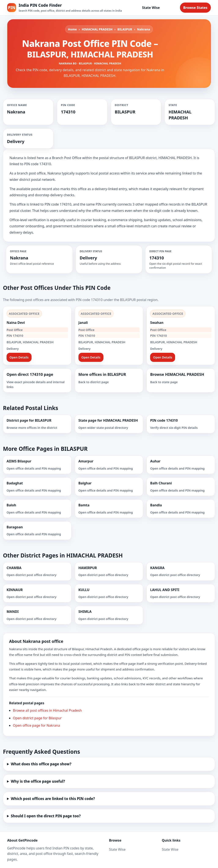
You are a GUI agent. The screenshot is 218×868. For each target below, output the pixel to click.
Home (72, 29)
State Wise (151, 8)
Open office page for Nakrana (36, 725)
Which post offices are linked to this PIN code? (53, 799)
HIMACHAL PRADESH (97, 29)
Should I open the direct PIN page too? (46, 816)
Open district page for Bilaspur (37, 718)
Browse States (195, 8)
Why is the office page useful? (38, 781)
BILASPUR (125, 29)
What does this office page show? (41, 764)
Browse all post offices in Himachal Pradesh (47, 710)
